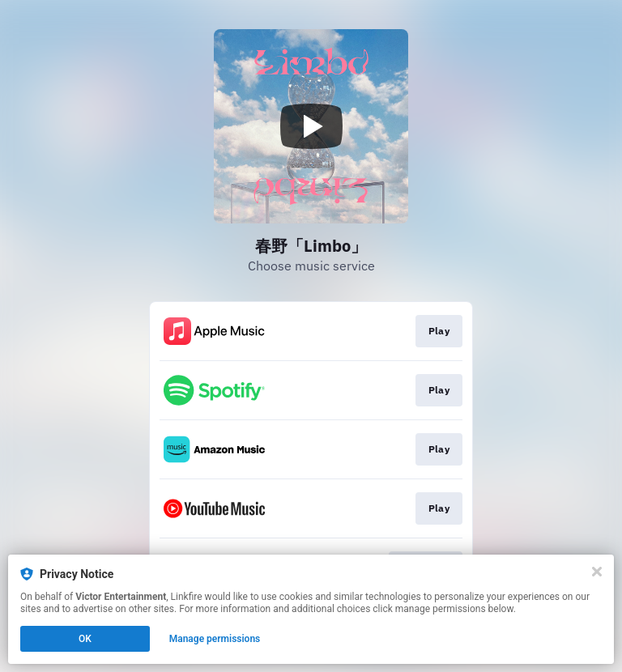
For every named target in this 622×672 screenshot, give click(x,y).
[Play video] (311, 126)
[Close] (597, 572)
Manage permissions (215, 639)
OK (85, 639)
